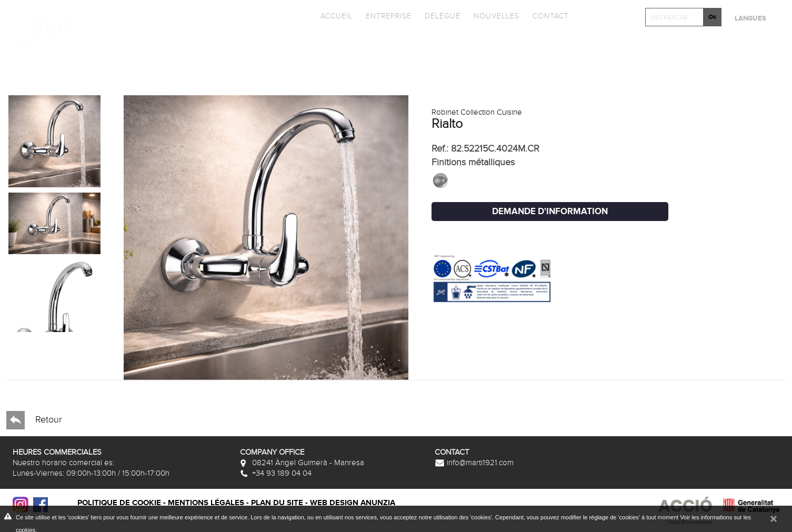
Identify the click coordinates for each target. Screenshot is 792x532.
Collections (258, 44)
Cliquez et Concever (697, 44)
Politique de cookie (119, 503)
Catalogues (359, 44)
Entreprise (389, 16)
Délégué (443, 16)
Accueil (337, 16)
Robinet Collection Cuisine (477, 112)
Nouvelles (497, 16)
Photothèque (563, 44)
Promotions (458, 44)
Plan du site (277, 503)
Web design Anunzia (353, 503)
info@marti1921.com (474, 463)
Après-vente (725, 61)
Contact (551, 16)
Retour (34, 420)
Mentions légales (206, 503)
